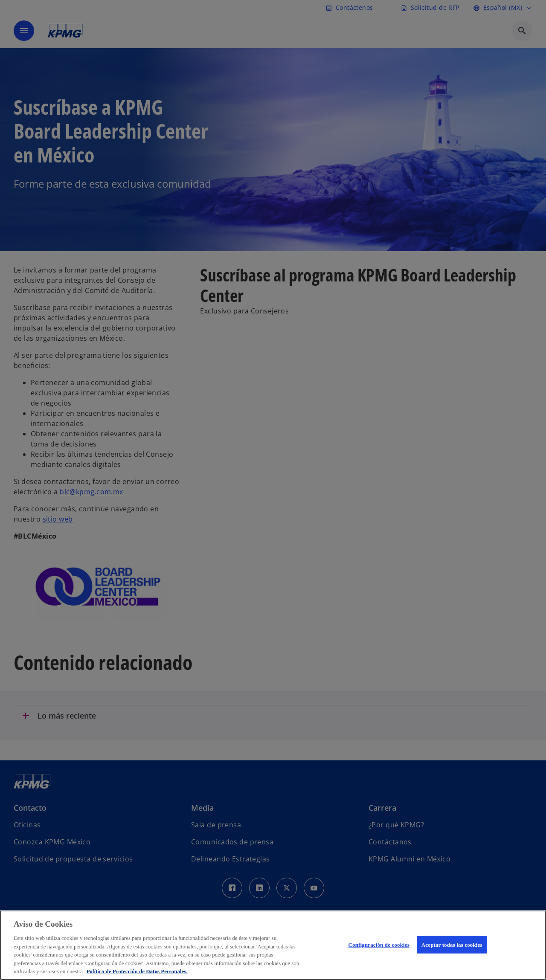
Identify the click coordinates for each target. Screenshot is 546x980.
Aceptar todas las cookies (452, 944)
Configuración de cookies (379, 944)
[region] (273, 945)
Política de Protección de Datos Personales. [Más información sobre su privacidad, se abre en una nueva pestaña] (137, 971)
